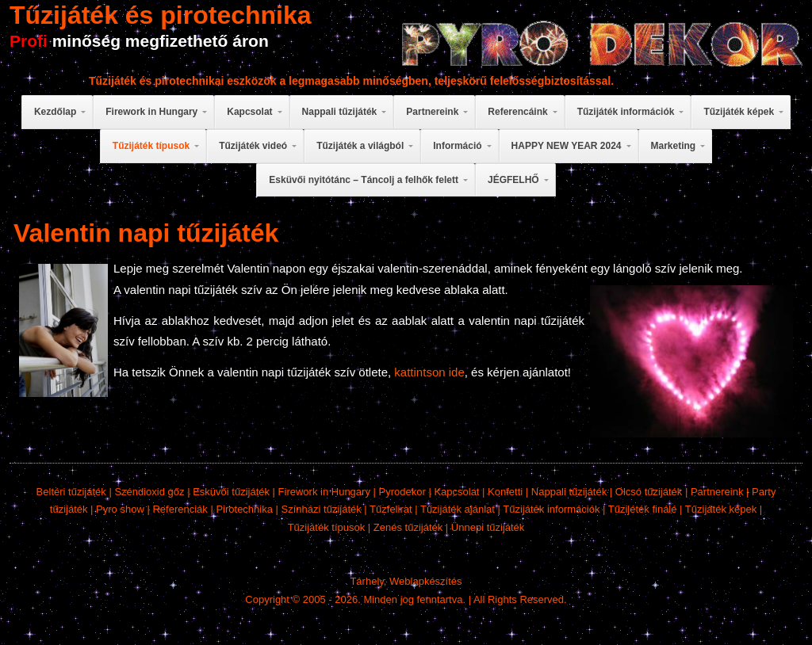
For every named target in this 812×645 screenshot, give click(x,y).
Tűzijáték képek (721, 509)
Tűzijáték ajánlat (458, 509)
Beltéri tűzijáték (71, 492)
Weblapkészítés (426, 581)
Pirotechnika (244, 509)
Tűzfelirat (391, 509)
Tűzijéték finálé (643, 509)
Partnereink (717, 492)
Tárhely (366, 581)
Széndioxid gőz (149, 492)
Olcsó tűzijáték (649, 492)
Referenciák (180, 509)
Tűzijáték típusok (327, 527)
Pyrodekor (402, 492)
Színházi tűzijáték (322, 509)
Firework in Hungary (324, 492)
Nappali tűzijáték (569, 492)
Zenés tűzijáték (408, 527)
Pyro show (120, 509)
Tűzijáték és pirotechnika (161, 15)
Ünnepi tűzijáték (488, 527)
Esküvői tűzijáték (231, 492)
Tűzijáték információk (551, 509)
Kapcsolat (456, 492)
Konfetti (505, 492)
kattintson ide (429, 372)
